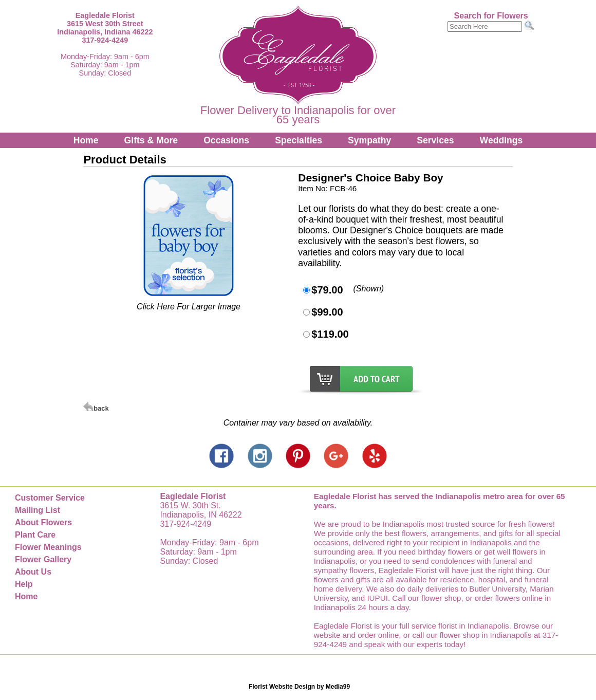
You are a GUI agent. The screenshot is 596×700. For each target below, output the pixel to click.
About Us (33, 572)
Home (86, 140)
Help (24, 584)
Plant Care (35, 535)
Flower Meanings (48, 547)
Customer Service (50, 498)
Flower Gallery (43, 559)
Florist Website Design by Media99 (299, 687)
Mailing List (38, 510)
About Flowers (43, 522)
